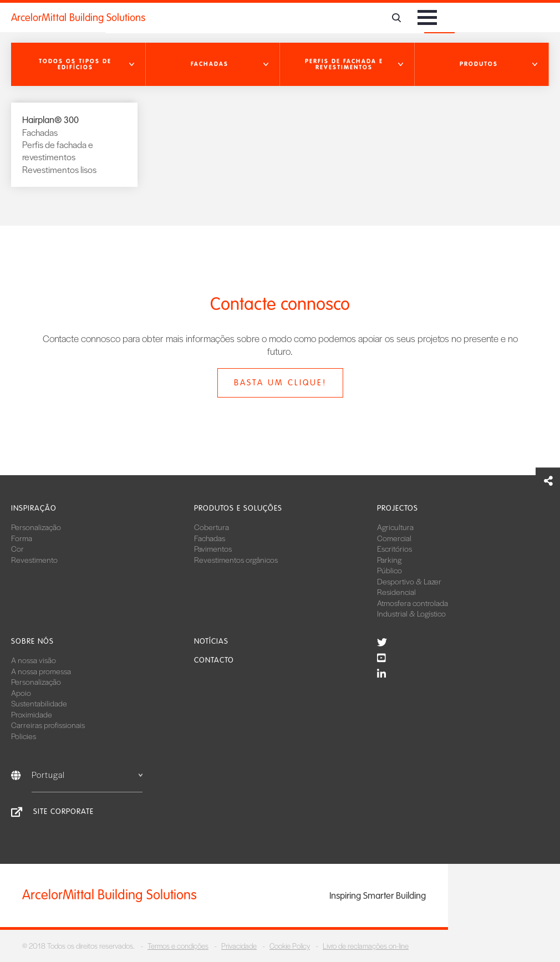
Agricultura (395, 527)
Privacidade (239, 946)
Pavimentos (213, 548)
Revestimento (34, 559)
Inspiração (34, 508)
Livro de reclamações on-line (366, 946)
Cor (17, 548)
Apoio (21, 693)
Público (390, 570)
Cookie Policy (290, 946)
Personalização (36, 527)
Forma (22, 538)
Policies (24, 736)
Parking (389, 559)
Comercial (394, 538)
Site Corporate (63, 811)
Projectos (398, 508)
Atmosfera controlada (413, 603)
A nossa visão (34, 660)
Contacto (214, 660)
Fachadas (210, 538)
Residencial (396, 592)
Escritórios (394, 548)
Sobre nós (32, 641)
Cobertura (212, 527)
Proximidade (32, 714)
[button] (78, 64)
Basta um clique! (280, 383)
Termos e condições (178, 946)
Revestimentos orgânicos (236, 559)
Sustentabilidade (39, 703)
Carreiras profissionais (48, 725)
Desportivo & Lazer (409, 581)
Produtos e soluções (238, 508)
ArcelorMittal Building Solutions (78, 18)
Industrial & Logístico (411, 613)
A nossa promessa (41, 671)
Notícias (211, 641)
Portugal (87, 774)
